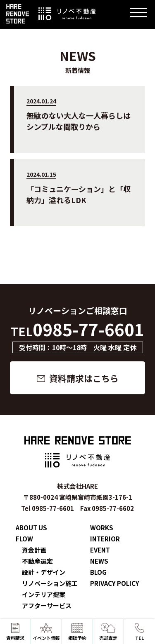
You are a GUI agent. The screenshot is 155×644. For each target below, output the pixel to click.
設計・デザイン (44, 572)
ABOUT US (31, 528)
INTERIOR (105, 539)
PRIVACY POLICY (115, 583)
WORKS (102, 528)
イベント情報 (46, 632)
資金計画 (34, 550)
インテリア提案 (44, 594)
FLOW (24, 539)
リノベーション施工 (50, 583)
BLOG (98, 572)
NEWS (99, 561)
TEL (139, 632)
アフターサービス (47, 605)
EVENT (100, 550)
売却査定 (108, 632)
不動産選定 (37, 561)
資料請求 (15, 632)
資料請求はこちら (84, 378)
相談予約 (77, 632)
